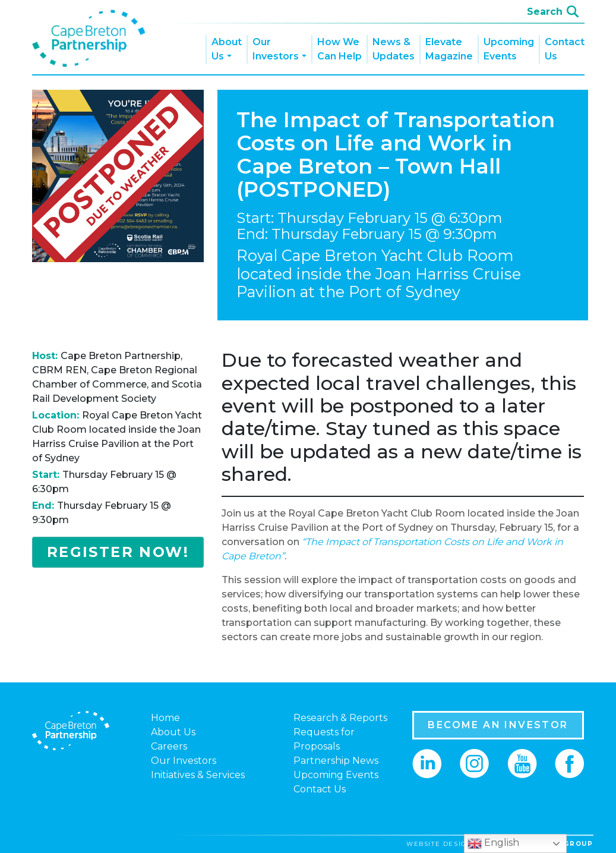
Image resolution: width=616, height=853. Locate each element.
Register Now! (118, 552)
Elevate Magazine (449, 49)
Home (165, 718)
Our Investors (276, 49)
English (493, 843)
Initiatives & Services (198, 775)
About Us (227, 49)
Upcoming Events (509, 49)
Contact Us (565, 49)
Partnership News (336, 761)
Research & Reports (340, 718)
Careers (169, 746)
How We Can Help (339, 49)
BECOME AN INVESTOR (498, 725)
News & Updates (394, 49)
